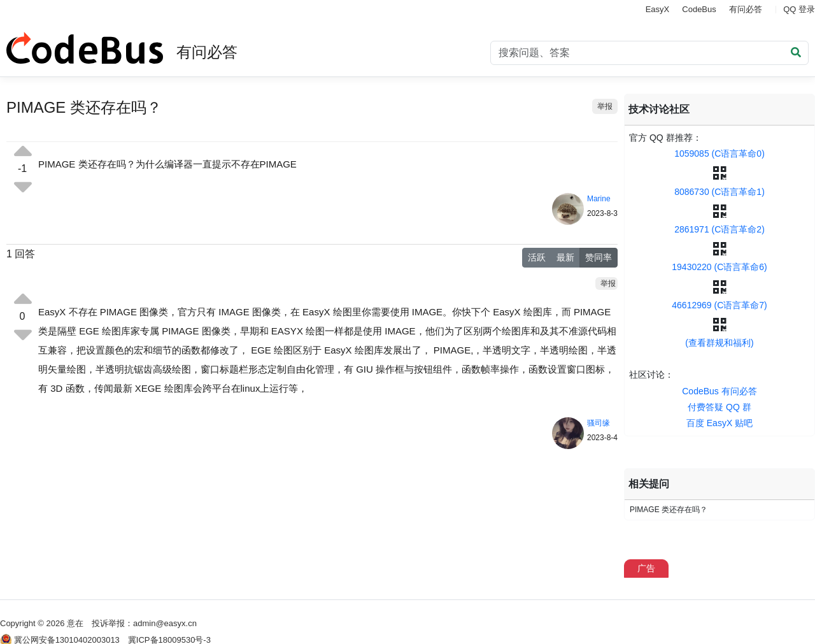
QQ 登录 (799, 9)
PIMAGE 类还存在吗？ (669, 510)
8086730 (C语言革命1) (719, 192)
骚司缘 (599, 423)
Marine (599, 199)
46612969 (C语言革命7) (719, 305)
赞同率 (599, 257)
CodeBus (699, 9)
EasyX (658, 9)
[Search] (649, 53)
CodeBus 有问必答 (719, 391)
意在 (75, 623)
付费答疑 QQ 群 (719, 407)
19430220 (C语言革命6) (719, 267)
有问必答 (746, 9)
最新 (565, 257)
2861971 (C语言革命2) (719, 229)
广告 (646, 568)
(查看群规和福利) (719, 343)
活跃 (537, 257)
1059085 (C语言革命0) (719, 154)
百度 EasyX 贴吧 (719, 423)
